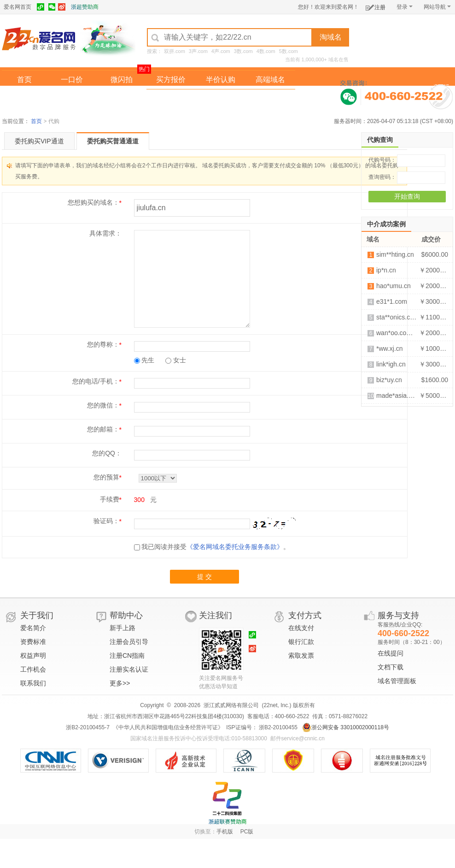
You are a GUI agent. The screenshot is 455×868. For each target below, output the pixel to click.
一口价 (72, 80)
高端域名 (270, 80)
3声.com (198, 51)
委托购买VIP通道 (39, 141)
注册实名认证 (129, 669)
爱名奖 (270, 98)
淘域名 (331, 37)
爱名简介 (33, 628)
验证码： (106, 521)
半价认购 (221, 80)
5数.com (289, 51)
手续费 (110, 499)
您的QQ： (107, 453)
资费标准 (33, 642)
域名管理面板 (397, 681)
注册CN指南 (127, 655)
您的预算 (106, 477)
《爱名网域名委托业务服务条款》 (235, 547)
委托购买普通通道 (113, 141)
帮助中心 (126, 615)
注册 (376, 6)
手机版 (225, 832)
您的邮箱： (103, 429)
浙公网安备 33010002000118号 (346, 727)
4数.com (266, 51)
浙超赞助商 (85, 7)
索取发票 (301, 655)
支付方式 (305, 615)
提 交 (204, 577)
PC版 (247, 832)
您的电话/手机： (96, 381)
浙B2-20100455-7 (88, 727)
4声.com (221, 51)
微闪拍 (122, 80)
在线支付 (301, 628)
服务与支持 (398, 615)
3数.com (243, 51)
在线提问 (391, 653)
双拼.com (175, 51)
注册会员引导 (129, 642)
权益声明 (33, 655)
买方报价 (171, 80)
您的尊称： (103, 344)
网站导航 (437, 7)
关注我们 (216, 615)
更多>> (120, 683)
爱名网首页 (17, 7)
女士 (176, 360)
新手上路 (122, 628)
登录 (405, 7)
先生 (144, 360)
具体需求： (105, 233)
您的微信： (103, 405)
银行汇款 (301, 642)
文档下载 (391, 667)
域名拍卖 (221, 98)
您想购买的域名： (93, 202)
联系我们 (33, 683)
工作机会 (33, 669)
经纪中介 (171, 98)
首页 (24, 80)
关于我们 (37, 615)
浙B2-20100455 (277, 727)
